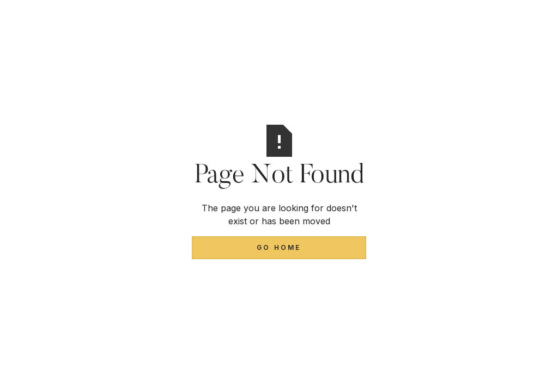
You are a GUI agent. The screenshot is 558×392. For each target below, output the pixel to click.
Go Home (279, 247)
